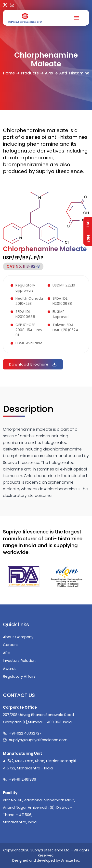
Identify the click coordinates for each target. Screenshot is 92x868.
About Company (18, 637)
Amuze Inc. (71, 860)
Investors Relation (19, 660)
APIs (49, 73)
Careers (10, 645)
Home (9, 73)
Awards (10, 669)
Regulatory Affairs (19, 676)
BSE (88, 224)
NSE (88, 239)
